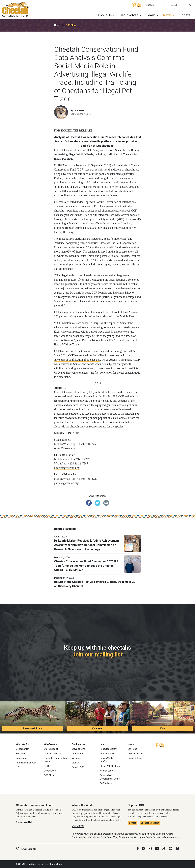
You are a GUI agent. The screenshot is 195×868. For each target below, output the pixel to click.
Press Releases (136, 758)
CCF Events (78, 753)
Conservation (23, 749)
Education (21, 758)
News (57, 25)
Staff (46, 766)
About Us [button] (105, 15)
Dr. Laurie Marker (52, 753)
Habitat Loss (106, 771)
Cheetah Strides (136, 753)
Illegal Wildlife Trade (110, 766)
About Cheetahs (108, 753)
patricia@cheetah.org (66, 483)
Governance (50, 771)
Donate (185, 15)
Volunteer (97, 728)
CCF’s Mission (51, 749)
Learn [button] (151, 15)
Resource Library (33, 728)
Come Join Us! (24, 822)
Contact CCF (78, 767)
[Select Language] (155, 5)
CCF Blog (71, 25)
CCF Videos (106, 783)
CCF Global (49, 775)
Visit (162, 728)
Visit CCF (76, 763)
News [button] (167, 15)
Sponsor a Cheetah (150, 823)
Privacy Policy (56, 864)
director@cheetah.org (67, 468)
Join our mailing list (97, 655)
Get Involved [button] (129, 15)
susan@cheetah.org (65, 448)
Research (21, 753)
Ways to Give (78, 749)
